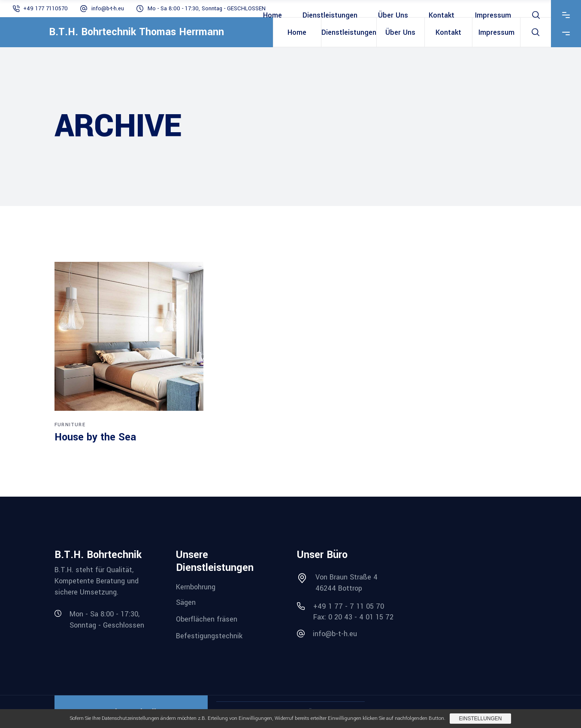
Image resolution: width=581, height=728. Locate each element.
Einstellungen (480, 719)
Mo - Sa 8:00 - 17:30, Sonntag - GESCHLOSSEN (207, 9)
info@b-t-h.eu (108, 9)
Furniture (70, 425)
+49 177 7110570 (45, 9)
